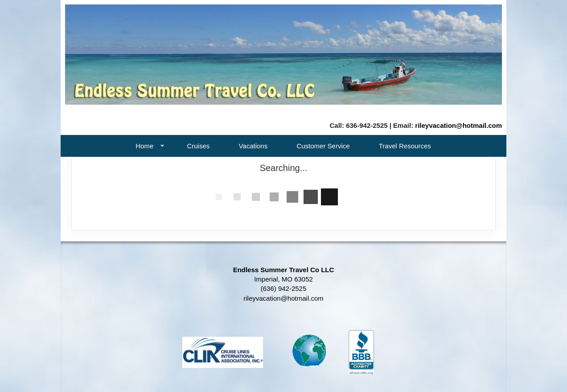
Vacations (253, 146)
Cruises (198, 146)
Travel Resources (405, 146)
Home (144, 146)
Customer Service (323, 146)
